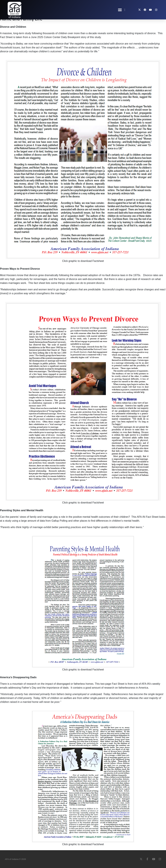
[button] (120, 10)
